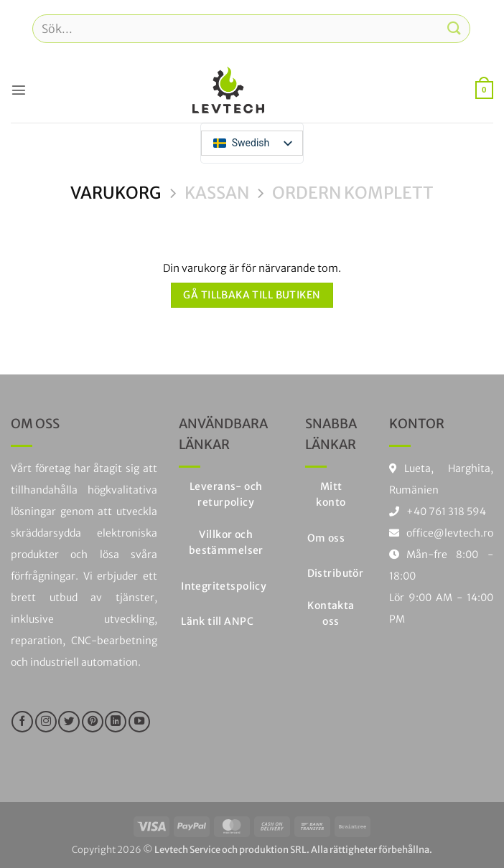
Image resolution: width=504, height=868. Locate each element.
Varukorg (116, 193)
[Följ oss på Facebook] (22, 722)
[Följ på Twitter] (69, 722)
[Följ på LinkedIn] (116, 722)
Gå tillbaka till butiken (252, 295)
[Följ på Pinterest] (93, 722)
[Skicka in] (454, 28)
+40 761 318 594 (446, 511)
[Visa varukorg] (484, 90)
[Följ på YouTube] (139, 722)
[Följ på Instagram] (46, 722)
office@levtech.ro (441, 533)
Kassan (217, 193)
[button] (19, 90)
